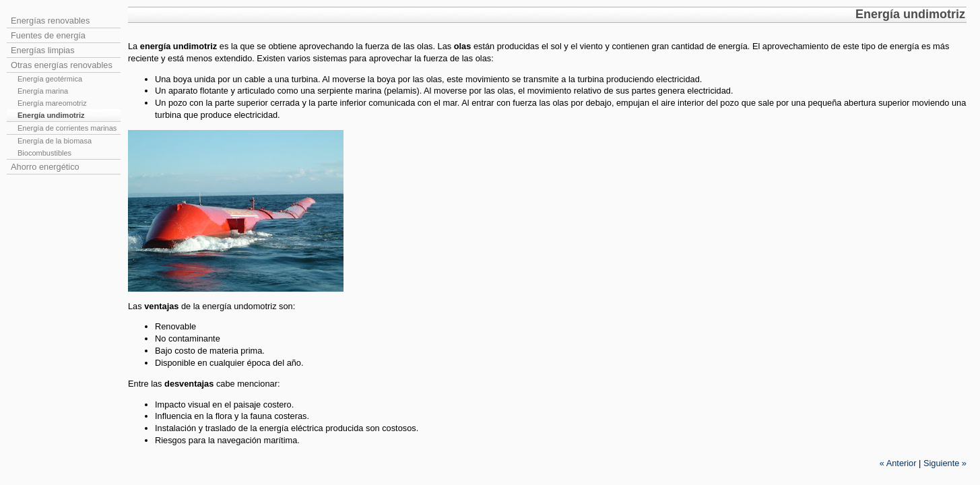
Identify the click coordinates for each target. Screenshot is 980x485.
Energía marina (43, 91)
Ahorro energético (45, 167)
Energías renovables (50, 21)
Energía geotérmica (50, 79)
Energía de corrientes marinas (67, 128)
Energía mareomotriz (52, 103)
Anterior (898, 463)
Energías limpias (43, 50)
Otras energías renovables (62, 65)
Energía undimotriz (51, 115)
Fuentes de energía (48, 35)
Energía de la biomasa (55, 141)
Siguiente (945, 463)
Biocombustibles (44, 153)
